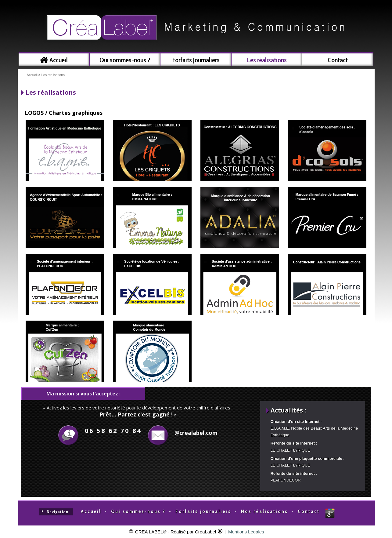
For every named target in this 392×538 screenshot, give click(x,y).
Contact (309, 511)
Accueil (32, 75)
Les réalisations (53, 75)
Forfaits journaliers (203, 511)
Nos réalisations (264, 511)
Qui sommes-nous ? (138, 511)
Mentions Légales (246, 532)
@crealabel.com (196, 433)
